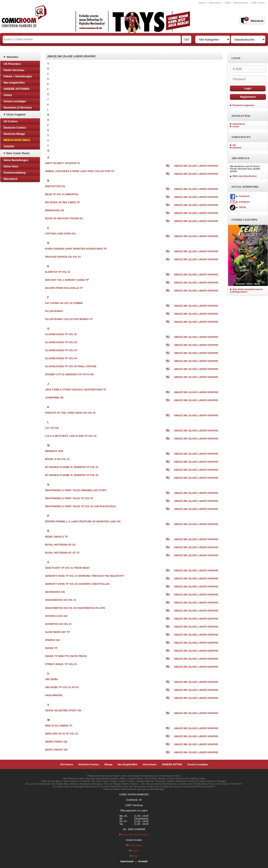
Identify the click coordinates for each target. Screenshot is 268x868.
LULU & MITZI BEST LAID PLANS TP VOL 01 (71, 436)
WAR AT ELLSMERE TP (59, 726)
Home (202, 3)
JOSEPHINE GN (54, 398)
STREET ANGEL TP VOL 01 (61, 664)
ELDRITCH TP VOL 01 (58, 272)
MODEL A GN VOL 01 (57, 459)
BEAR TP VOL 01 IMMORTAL (62, 194)
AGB (227, 3)
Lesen (236, 126)
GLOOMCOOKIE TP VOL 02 (61, 342)
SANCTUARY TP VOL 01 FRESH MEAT (67, 568)
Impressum (127, 861)
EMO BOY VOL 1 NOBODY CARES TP (67, 280)
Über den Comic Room (134, 835)
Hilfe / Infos (258, 3)
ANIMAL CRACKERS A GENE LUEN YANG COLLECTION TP (80, 171)
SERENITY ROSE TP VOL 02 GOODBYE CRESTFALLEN (77, 584)
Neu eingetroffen (14, 83)
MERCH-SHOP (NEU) (17, 140)
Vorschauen (150, 764)
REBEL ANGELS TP (57, 537)
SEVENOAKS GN (55, 592)
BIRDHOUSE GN (55, 210)
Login (248, 88)
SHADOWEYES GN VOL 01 (61, 600)
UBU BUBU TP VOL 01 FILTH (62, 687)
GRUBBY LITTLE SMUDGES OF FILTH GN (69, 374)
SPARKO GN (52, 640)
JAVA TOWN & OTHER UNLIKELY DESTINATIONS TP (76, 390)
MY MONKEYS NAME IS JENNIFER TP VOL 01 (72, 467)
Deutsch (237, 148)
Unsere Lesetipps (15, 101)
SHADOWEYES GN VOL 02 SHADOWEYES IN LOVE (75, 608)
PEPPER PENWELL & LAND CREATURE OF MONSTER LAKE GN (83, 521)
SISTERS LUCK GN (56, 616)
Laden (134, 851)
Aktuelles (12, 57)
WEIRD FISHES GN (56, 742)
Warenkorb (10, 179)
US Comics (11, 121)
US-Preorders (12, 64)
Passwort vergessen (243, 105)
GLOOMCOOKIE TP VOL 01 (61, 334)
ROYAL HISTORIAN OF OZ (60, 545)
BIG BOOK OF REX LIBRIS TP (62, 202)
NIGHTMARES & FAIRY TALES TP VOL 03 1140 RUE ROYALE (80, 506)
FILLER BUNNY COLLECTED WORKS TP (69, 319)
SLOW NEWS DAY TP (57, 632)
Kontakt (143, 861)
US (234, 145)
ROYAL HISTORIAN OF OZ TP (62, 553)
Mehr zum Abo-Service (243, 176)
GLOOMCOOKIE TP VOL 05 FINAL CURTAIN (71, 366)
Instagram (240, 202)
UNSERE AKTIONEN (16, 89)
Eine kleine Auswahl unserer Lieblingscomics (246, 291)
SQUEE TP (51, 648)
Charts (8, 95)
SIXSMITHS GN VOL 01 (58, 624)
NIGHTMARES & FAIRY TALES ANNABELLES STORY (76, 490)
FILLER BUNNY (54, 311)
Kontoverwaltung (14, 173)
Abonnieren (239, 124)
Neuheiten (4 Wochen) (18, 108)
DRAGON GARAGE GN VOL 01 (63, 257)
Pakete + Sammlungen (18, 76)
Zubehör (9, 146)
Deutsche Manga (14, 134)
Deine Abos (11, 166)
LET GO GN (52, 428)
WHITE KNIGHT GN (56, 750)
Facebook (240, 196)
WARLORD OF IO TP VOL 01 (62, 734)
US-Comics (67, 764)
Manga (108, 764)
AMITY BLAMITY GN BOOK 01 (63, 163)
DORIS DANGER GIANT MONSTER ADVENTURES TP (76, 249)
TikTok (238, 207)
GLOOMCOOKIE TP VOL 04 (61, 358)
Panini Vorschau (14, 70)
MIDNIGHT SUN (54, 451)
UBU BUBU (52, 679)
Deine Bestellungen (16, 160)
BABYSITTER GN (55, 186)
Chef (134, 856)
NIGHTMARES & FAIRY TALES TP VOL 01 (69, 498)
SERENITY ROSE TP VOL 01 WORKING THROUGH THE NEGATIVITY (85, 576)
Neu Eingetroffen (127, 764)
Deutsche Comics (15, 128)
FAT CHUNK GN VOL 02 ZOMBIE (64, 303)
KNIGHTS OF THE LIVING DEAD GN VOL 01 (70, 413)
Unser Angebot (16, 115)
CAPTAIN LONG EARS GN (60, 234)
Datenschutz (241, 3)
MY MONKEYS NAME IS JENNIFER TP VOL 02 (72, 475)
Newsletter (215, 3)
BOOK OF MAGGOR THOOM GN (64, 218)
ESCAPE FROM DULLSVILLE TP (64, 288)
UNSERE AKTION (172, 764)
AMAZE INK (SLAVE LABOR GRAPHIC (196, 166)
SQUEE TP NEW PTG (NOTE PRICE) (66, 656)
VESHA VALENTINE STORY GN (63, 710)
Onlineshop (134, 845)
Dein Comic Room (18, 153)
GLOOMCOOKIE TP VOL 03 (61, 350)
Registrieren (248, 97)
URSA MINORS (54, 695)
